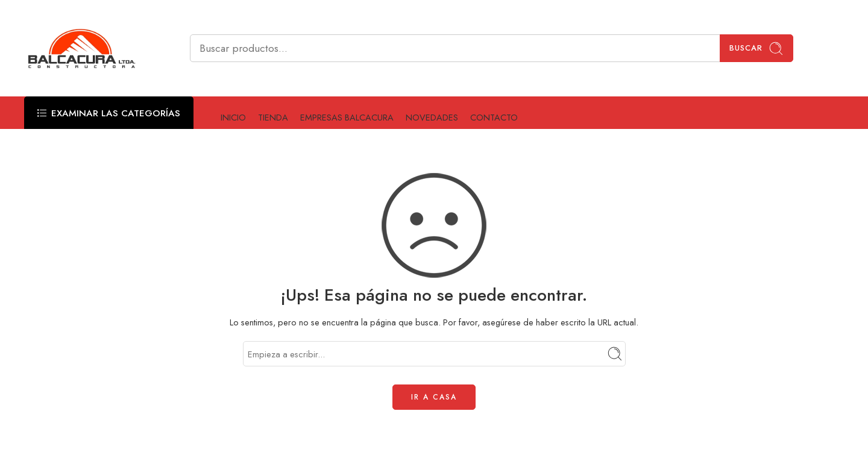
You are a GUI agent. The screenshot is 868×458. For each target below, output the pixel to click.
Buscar (756, 49)
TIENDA (273, 117)
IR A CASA (434, 397)
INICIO (233, 117)
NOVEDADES (432, 117)
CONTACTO (494, 117)
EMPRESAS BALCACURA (347, 117)
